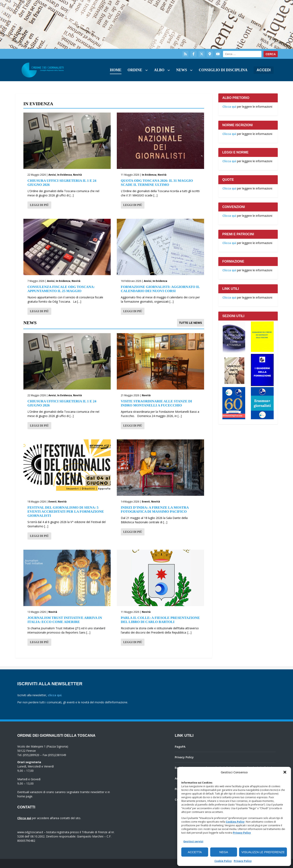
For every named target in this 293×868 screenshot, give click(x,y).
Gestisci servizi (193, 841)
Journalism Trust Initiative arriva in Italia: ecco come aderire (65, 620)
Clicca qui (229, 107)
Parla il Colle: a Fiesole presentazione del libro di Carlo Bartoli (160, 620)
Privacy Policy (242, 833)
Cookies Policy (235, 822)
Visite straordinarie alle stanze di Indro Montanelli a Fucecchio (156, 403)
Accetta (195, 852)
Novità (77, 175)
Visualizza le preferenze (263, 852)
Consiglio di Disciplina (223, 70)
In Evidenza (65, 175)
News (182, 70)
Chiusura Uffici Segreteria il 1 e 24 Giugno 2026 (62, 183)
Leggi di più (39, 205)
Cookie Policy (223, 861)
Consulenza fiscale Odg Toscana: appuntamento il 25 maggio (61, 289)
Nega (224, 852)
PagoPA (180, 747)
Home (116, 70)
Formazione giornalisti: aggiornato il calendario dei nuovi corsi (160, 289)
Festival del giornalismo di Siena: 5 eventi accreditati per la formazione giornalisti (66, 512)
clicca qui (55, 695)
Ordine (135, 70)
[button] (285, 772)
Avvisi (52, 175)
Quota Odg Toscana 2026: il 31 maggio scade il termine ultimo (157, 183)
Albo (159, 70)
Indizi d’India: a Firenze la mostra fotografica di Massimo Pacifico (155, 510)
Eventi (52, 502)
